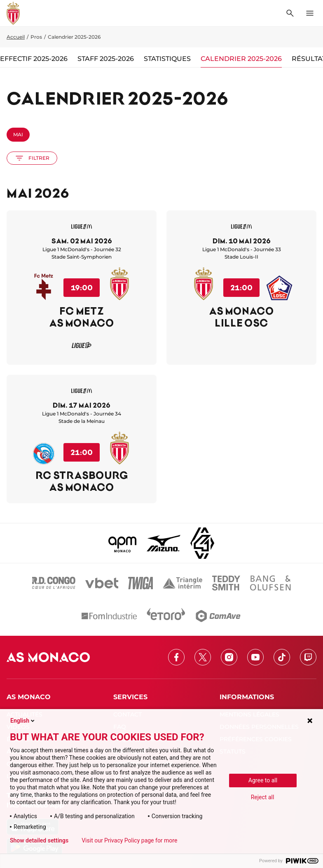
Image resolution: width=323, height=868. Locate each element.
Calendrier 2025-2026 (241, 59)
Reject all (263, 797)
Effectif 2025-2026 (34, 59)
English (23, 721)
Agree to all (263, 780)
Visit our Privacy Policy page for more (129, 840)
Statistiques (167, 59)
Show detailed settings (39, 840)
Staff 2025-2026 (106, 59)
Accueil (16, 37)
